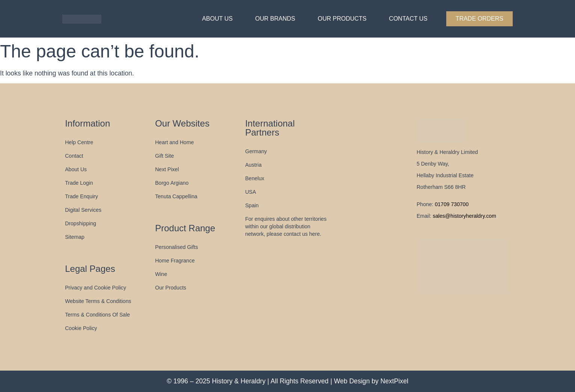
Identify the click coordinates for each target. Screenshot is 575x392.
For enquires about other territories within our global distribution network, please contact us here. (286, 226)
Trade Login (79, 183)
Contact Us (408, 19)
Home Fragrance (175, 261)
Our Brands (275, 19)
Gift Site (164, 156)
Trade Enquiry (81, 196)
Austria (253, 165)
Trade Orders (479, 19)
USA (251, 192)
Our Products (342, 19)
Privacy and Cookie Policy (96, 288)
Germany (256, 151)
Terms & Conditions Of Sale (97, 315)
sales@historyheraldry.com (464, 216)
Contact (74, 156)
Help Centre (79, 142)
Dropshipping (81, 223)
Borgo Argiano (172, 183)
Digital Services (83, 210)
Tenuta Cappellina (176, 196)
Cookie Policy (81, 328)
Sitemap (75, 237)
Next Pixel (167, 169)
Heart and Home (174, 142)
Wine (161, 274)
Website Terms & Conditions (98, 301)
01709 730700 (452, 204)
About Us (217, 19)
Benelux (255, 178)
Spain (252, 205)
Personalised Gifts (176, 247)
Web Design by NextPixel (371, 381)
